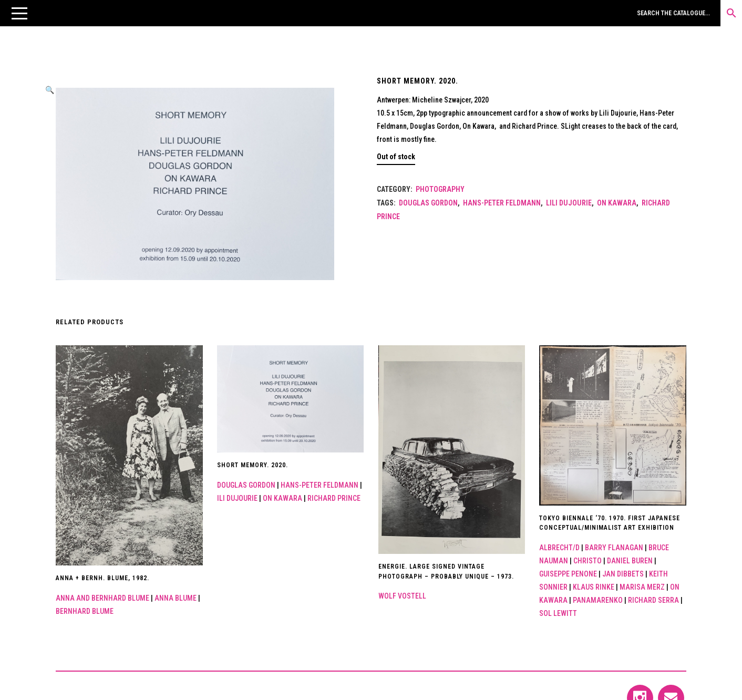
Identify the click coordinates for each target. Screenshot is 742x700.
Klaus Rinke (594, 587)
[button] (19, 13)
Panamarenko (598, 600)
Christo (588, 561)
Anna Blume (176, 598)
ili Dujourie (237, 498)
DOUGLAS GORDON (428, 203)
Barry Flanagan (614, 548)
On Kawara (617, 203)
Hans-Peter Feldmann (502, 203)
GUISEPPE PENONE (568, 574)
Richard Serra (653, 600)
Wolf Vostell (402, 596)
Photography (440, 189)
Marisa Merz (642, 587)
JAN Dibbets (623, 574)
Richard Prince (334, 498)
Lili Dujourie (569, 203)
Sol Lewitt (558, 613)
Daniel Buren (630, 561)
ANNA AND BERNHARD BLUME (102, 598)
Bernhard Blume (85, 611)
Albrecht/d (559, 548)
